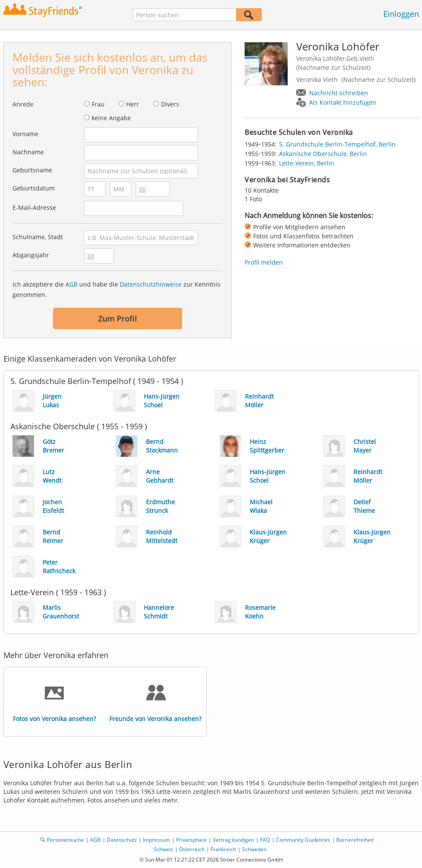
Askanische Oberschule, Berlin (323, 154)
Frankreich (223, 849)
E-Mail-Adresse (34, 208)
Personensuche (65, 840)
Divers (170, 104)
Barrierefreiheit (355, 840)
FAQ (265, 840)
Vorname (25, 134)
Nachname (28, 152)
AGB (71, 284)
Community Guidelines (303, 840)
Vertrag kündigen (233, 840)
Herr (133, 104)
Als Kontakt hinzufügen (343, 102)
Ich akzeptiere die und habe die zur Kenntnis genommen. (116, 289)
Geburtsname (32, 170)
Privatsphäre (191, 840)
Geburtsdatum (34, 188)
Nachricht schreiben (339, 93)
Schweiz (163, 849)
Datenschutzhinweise (151, 284)
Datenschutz (122, 840)
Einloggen (401, 14)
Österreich (192, 849)
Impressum (157, 840)
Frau (98, 104)
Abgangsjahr (31, 255)
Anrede (23, 104)
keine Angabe (111, 118)
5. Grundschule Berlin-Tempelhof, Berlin (337, 144)
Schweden (254, 849)
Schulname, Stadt (38, 237)
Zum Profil (118, 318)
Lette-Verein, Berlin (307, 163)
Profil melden (264, 262)
